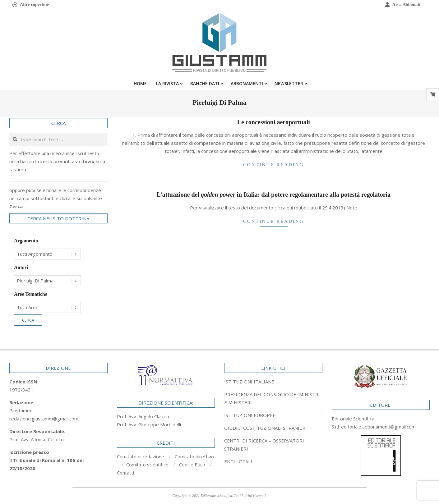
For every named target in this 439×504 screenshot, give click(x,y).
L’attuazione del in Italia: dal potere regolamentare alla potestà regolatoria (273, 195)
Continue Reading (274, 165)
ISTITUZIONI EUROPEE (250, 415)
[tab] (273, 398)
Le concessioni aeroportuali (274, 122)
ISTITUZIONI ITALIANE (249, 382)
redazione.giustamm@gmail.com (44, 419)
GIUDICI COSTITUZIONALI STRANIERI (266, 428)
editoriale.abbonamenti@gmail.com (378, 427)
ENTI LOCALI (238, 461)
